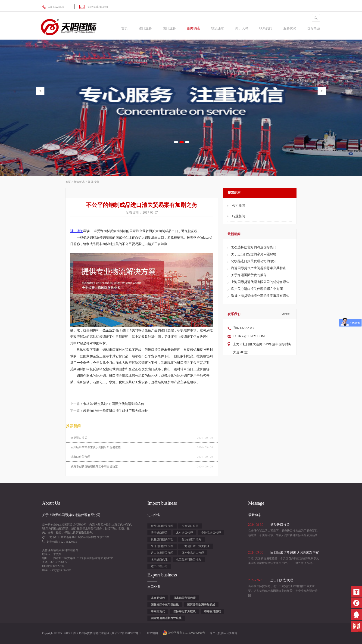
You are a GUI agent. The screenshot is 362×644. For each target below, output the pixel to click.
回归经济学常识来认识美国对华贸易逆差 (96, 447)
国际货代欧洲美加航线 (201, 605)
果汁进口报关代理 (162, 546)
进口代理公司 (159, 566)
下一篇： (109, 411)
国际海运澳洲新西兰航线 (166, 618)
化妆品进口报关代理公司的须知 (254, 261)
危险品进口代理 (211, 533)
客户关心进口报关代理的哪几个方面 (257, 289)
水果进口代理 (159, 560)
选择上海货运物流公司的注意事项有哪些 (260, 296)
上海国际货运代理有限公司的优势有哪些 (260, 282)
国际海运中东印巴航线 (165, 605)
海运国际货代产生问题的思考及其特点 (259, 268)
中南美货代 (158, 611)
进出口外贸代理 (80, 457)
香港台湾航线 (212, 611)
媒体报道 (94, 182)
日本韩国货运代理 (184, 598)
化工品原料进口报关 (189, 560)
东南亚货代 (158, 598)
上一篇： (107, 404)
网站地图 (152, 633)
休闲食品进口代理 (193, 553)
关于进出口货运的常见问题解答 (254, 254)
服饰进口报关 (190, 526)
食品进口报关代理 (162, 526)
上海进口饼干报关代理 (196, 546)
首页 (125, 28)
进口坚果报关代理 (162, 553)
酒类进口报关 (79, 438)
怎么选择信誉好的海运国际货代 (254, 247)
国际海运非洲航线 (184, 611)
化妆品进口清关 (191, 539)
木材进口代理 (184, 533)
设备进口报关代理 (162, 539)
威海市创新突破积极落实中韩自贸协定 (94, 467)
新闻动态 (79, 182)
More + (287, 314)
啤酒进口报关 (159, 533)
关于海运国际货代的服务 (249, 275)
